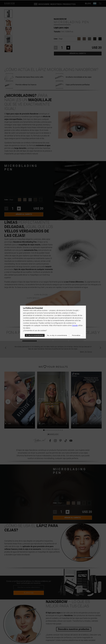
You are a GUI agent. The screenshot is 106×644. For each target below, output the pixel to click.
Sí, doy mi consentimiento (35, 335)
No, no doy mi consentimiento (57, 335)
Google (75, 326)
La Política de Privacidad (33, 308)
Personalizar (76, 335)
